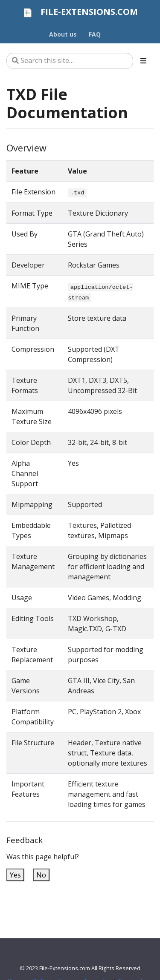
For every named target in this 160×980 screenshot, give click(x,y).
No (41, 875)
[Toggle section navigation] (143, 61)
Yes (15, 875)
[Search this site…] (70, 61)
